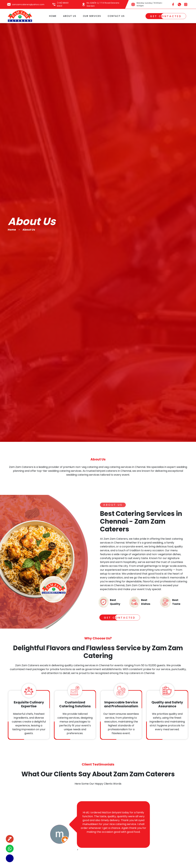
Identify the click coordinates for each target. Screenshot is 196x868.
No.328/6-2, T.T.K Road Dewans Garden (103, 4)
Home (12, 230)
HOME (53, 16)
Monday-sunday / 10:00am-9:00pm (150, 4)
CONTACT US (116, 16)
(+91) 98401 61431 (63, 4)
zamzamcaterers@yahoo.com (28, 4)
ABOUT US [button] (70, 16)
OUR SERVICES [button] (92, 16)
